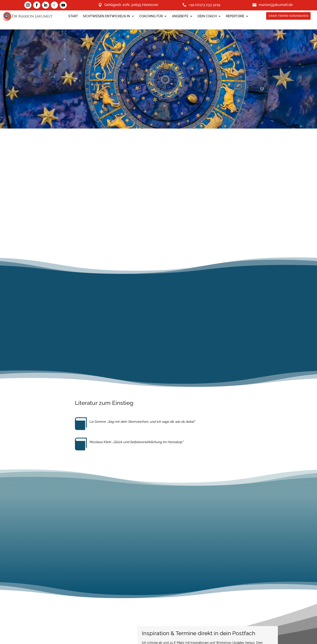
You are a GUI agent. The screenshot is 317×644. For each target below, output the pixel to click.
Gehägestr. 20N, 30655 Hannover (131, 5)
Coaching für (151, 16)
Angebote (180, 16)
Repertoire (235, 16)
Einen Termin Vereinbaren (289, 16)
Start (73, 16)
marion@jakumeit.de (276, 5)
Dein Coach (207, 16)
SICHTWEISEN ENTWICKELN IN (106, 16)
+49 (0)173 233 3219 (204, 5)
